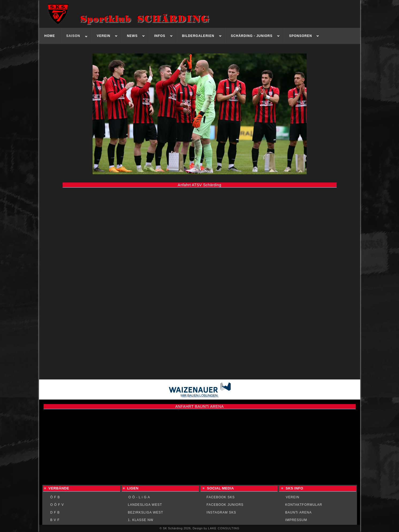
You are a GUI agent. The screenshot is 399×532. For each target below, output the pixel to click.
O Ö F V (57, 505)
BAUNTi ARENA (299, 512)
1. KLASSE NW (141, 520)
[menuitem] (50, 36)
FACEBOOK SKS (221, 497)
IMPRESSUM (296, 520)
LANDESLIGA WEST (145, 505)
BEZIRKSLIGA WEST (146, 512)
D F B (55, 512)
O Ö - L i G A (139, 497)
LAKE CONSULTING (224, 528)
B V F (55, 520)
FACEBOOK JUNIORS (225, 505)
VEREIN (293, 497)
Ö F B (55, 497)
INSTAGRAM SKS (221, 512)
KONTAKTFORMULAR (304, 505)
